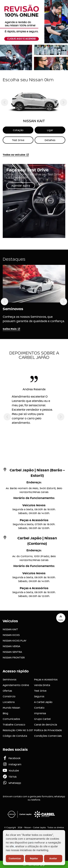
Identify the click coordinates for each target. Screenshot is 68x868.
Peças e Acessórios (46, 679)
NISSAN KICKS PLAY (15, 641)
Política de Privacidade (48, 730)
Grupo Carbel (42, 719)
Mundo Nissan (11, 708)
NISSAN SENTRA (12, 652)
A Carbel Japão (43, 702)
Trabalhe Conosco (14, 724)
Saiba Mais (11, 329)
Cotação (18, 130)
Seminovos (10, 679)
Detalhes (50, 140)
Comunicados (11, 719)
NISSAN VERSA (11, 646)
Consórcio (9, 696)
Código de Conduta (15, 736)
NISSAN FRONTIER (14, 657)
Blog (5, 713)
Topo (61, 618)
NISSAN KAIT (10, 629)
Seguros (39, 696)
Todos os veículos (16, 155)
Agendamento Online (16, 685)
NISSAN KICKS (11, 635)
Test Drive (18, 140)
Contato (39, 708)
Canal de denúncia (46, 724)
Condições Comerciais (48, 736)
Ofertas (7, 691)
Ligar (50, 130)
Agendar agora (21, 186)
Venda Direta (42, 685)
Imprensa (40, 713)
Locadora (9, 702)
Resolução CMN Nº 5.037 (18, 730)
